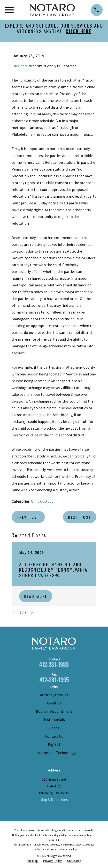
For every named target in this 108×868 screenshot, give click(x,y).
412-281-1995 (54, 680)
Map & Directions (54, 800)
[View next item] (32, 612)
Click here (20, 66)
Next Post (80, 517)
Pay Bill (54, 745)
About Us (54, 703)
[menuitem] (32, 861)
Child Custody (42, 501)
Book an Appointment (54, 711)
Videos (54, 728)
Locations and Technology (54, 753)
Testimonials (54, 720)
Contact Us (54, 736)
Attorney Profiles (54, 695)
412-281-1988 (54, 664)
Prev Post (28, 517)
